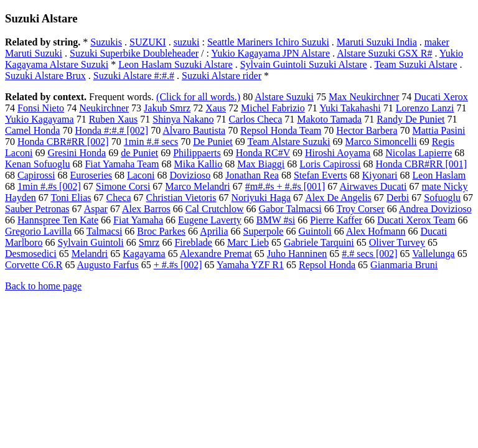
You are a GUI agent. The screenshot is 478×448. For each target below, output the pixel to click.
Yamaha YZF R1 (250, 265)
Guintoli (315, 231)
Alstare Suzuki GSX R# (384, 53)
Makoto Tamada (329, 119)
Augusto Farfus (108, 265)
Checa (119, 198)
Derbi (398, 198)
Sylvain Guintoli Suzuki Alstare (304, 64)
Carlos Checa (256, 119)
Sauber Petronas (37, 209)
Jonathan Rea (252, 175)
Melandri (90, 254)
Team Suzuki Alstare (415, 64)
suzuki (187, 42)
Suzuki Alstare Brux (45, 76)
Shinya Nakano (183, 119)
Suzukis (106, 42)
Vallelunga (433, 254)
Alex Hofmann (376, 231)
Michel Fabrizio (273, 108)
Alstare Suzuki (284, 97)
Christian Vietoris (181, 198)
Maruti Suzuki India (377, 42)
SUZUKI (148, 42)
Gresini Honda (77, 153)
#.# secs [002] (369, 254)
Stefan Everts (321, 175)
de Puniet (139, 153)
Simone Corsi (123, 186)
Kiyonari (380, 175)
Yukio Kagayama (40, 119)
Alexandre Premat (216, 254)
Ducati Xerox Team (416, 220)
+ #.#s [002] (178, 265)
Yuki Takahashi (350, 108)
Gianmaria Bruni (404, 265)
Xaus (216, 108)
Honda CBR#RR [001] (421, 164)
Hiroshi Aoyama (338, 153)
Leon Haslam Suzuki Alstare (176, 64)
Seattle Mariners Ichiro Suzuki (268, 42)
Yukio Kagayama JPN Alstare (270, 53)
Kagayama (144, 254)
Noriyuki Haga (261, 198)
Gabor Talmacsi (290, 209)
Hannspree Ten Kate (58, 220)
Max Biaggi (261, 164)
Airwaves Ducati (373, 186)
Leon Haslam (439, 175)
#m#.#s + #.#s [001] (285, 186)
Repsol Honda (327, 265)
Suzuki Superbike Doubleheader (134, 53)
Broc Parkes (161, 231)
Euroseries (91, 175)
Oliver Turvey (397, 242)
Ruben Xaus (114, 119)
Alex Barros (146, 209)
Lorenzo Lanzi (425, 108)
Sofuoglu (442, 198)
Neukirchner (104, 108)
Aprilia (214, 231)
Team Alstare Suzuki (288, 142)
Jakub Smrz (167, 108)
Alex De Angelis (338, 198)
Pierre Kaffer (336, 220)
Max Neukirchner (364, 97)
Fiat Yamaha (138, 220)
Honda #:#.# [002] (111, 130)
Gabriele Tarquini (319, 242)
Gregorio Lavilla (38, 231)
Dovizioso (190, 175)
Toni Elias (71, 198)
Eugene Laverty (210, 220)
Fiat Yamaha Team (122, 164)
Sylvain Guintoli (90, 242)
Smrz (149, 242)
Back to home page (43, 286)
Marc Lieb (248, 242)
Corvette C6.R (34, 265)
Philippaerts (197, 153)
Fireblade (193, 242)
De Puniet (213, 142)
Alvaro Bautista (194, 130)
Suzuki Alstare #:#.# (134, 76)
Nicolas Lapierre (419, 153)
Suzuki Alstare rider (222, 76)
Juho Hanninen (297, 254)
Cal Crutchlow (215, 209)
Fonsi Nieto (41, 108)
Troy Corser (360, 209)
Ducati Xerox (441, 97)
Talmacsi (105, 231)
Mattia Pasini (438, 130)
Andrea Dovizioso (435, 209)
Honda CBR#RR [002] (63, 142)
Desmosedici (31, 254)
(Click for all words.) (198, 97)
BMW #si (276, 220)
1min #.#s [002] (49, 186)
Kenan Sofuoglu (37, 164)
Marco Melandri (197, 186)
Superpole (264, 231)
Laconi (141, 175)
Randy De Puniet (410, 119)
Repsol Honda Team (281, 130)
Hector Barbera (367, 130)
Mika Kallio (198, 164)
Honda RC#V (263, 153)
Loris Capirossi (330, 164)
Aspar (96, 209)
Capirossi (36, 175)
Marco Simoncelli (381, 142)
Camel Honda (32, 130)
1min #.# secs (151, 142)
